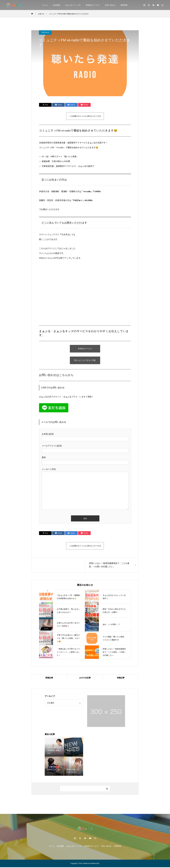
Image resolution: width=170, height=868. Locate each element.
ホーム (45, 5)
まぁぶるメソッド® (73, 5)
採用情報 (124, 5)
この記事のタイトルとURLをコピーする (85, 116)
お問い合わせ (110, 5)
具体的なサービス (93, 5)
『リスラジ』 (65, 235)
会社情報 (56, 5)
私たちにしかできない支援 (85, 360)
